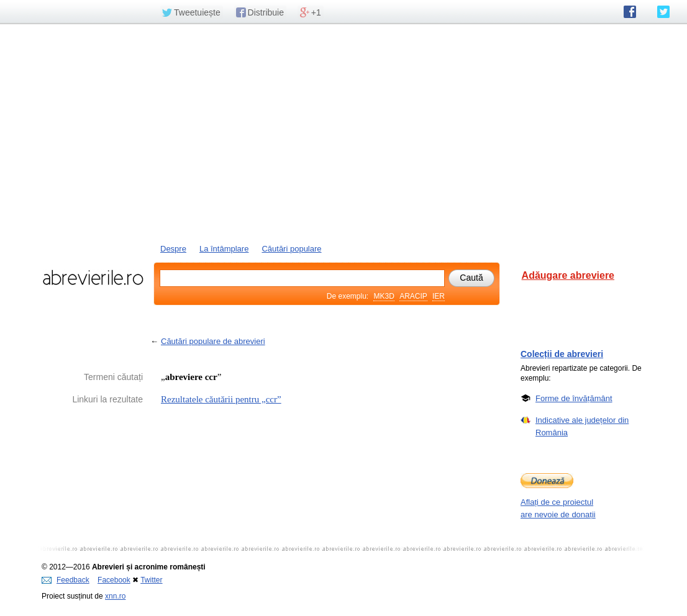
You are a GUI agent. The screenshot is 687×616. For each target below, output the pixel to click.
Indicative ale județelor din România (582, 426)
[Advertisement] (343, 132)
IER (439, 296)
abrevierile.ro (93, 278)
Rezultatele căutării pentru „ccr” (221, 399)
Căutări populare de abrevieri (213, 341)
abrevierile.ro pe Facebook (630, 12)
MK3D (384, 296)
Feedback (66, 580)
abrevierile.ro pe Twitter (663, 12)
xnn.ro (115, 596)
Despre (173, 249)
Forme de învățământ (574, 398)
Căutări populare (291, 249)
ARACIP (413, 296)
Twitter (151, 580)
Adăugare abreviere (568, 275)
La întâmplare (224, 249)
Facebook (114, 580)
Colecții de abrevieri (562, 354)
